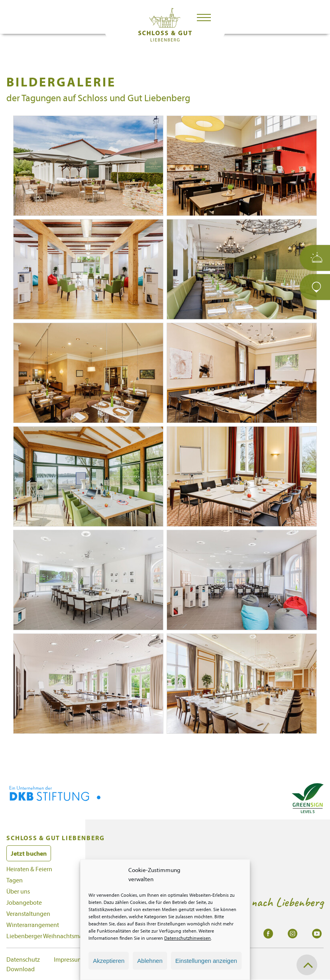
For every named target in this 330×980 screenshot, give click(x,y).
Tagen (15, 880)
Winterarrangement (33, 925)
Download (21, 969)
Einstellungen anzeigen (206, 961)
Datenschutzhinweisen (188, 938)
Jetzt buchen (29, 853)
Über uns (18, 891)
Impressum (68, 959)
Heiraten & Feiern (29, 869)
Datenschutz (23, 959)
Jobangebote (24, 902)
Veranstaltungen (28, 913)
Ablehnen (150, 961)
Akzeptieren (109, 961)
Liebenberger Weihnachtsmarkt (48, 936)
